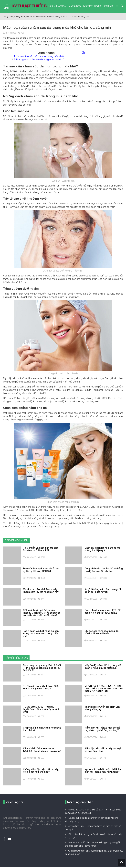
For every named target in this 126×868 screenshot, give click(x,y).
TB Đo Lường (74, 6)
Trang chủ (8, 16)
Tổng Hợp (108, 6)
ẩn (83, 53)
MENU (7, 7)
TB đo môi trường (92, 6)
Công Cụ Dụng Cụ (57, 6)
